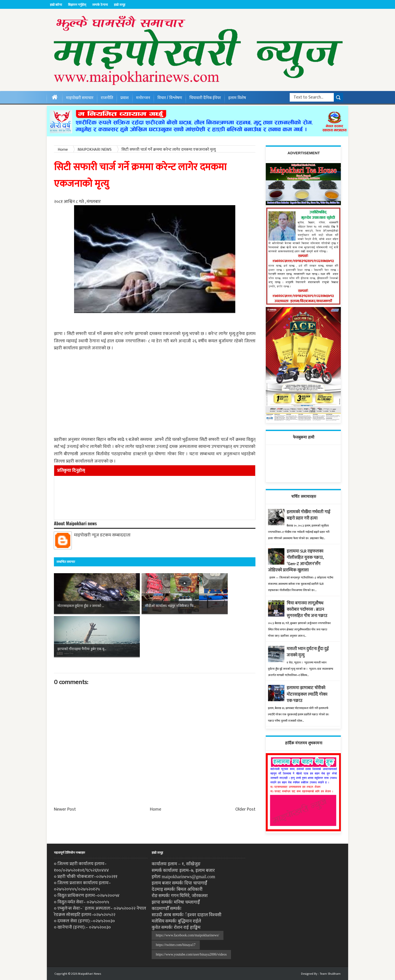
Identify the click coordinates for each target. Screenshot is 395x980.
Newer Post (65, 767)
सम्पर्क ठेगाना (100, 5)
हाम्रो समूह (120, 5)
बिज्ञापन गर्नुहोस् (77, 5)
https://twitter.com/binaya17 (176, 945)
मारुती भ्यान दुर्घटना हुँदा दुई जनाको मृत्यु (309, 652)
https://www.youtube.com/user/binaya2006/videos (191, 954)
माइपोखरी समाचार (80, 97)
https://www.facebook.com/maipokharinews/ (188, 935)
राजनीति (107, 97)
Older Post (245, 767)
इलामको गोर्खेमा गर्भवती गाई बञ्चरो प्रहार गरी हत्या (309, 515)
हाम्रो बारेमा (56, 5)
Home (156, 767)
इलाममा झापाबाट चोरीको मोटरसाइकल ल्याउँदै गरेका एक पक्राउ (309, 694)
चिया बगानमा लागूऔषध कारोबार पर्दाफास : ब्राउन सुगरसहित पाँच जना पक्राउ (308, 609)
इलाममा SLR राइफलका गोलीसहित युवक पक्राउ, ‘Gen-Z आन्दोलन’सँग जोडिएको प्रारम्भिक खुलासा (297, 561)
